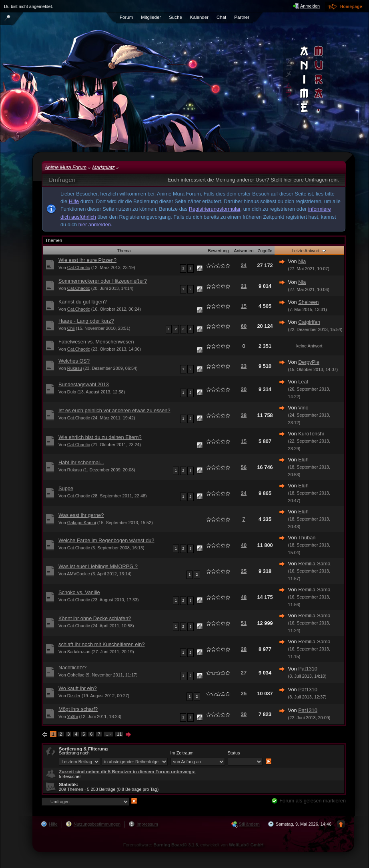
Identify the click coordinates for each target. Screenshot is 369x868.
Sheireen (308, 302)
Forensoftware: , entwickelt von (194, 845)
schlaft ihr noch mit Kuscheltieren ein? (102, 644)
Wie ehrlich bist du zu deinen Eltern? (100, 437)
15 (244, 306)
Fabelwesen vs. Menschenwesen (96, 342)
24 (244, 265)
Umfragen (62, 180)
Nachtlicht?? (72, 667)
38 (244, 415)
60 (244, 326)
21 (244, 286)
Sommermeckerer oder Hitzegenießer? (103, 281)
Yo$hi (73, 716)
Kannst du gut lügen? (83, 302)
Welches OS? (74, 361)
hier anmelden (95, 224)
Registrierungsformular (215, 209)
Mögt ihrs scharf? (78, 709)
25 (244, 571)
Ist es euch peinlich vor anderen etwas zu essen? (114, 410)
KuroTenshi (311, 434)
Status (234, 753)
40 (244, 545)
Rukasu (75, 368)
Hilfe (74, 201)
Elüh (303, 460)
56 (244, 467)
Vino (303, 408)
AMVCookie (78, 574)
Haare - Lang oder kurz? (86, 321)
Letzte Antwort (309, 251)
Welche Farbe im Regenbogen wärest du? (106, 540)
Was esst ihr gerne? (81, 515)
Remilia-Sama (314, 564)
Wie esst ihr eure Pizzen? (87, 260)
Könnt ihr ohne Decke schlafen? (95, 618)
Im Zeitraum (182, 753)
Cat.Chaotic (79, 267)
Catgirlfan (309, 322)
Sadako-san (79, 652)
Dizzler (74, 696)
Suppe (66, 488)
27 (244, 673)
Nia (302, 261)
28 (244, 649)
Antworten (244, 251)
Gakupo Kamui (82, 523)
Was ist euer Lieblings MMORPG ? (98, 566)
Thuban (307, 538)
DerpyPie (309, 362)
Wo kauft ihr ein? (78, 688)
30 (244, 714)
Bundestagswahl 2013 (84, 384)
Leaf (303, 382)
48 (244, 597)
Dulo (72, 392)
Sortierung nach (74, 753)
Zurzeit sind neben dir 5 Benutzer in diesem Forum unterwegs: (127, 772)
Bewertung (219, 251)
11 (119, 734)
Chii (71, 328)
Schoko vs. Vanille (79, 592)
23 (244, 366)
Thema (124, 251)
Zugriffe (265, 251)
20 (244, 389)
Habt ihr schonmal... (81, 462)
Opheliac (76, 675)
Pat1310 (308, 669)
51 (244, 623)
